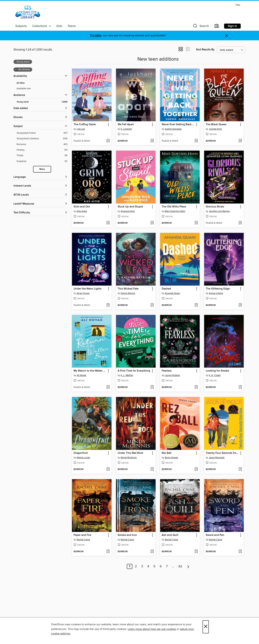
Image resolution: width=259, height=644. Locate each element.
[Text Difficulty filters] (40, 213)
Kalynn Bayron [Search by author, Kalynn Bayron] (128, 293)
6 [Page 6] (161, 566)
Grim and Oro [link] (82, 207)
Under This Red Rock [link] (130, 453)
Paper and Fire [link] (82, 535)
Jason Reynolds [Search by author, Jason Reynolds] (217, 458)
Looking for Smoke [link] (217, 371)
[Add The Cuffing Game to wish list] (108, 141)
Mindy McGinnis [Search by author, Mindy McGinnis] (129, 458)
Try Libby (96, 36)
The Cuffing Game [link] (85, 125)
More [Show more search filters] (42, 169)
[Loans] (217, 27)
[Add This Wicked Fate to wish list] (152, 305)
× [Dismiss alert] (227, 36)
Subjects (21, 26)
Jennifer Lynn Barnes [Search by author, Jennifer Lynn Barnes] (219, 211)
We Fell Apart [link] (126, 125)
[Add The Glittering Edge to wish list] (240, 305)
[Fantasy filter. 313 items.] (42, 150)
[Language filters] (40, 177)
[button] (201, 27)
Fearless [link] (167, 371)
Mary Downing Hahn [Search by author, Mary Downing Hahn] (175, 211)
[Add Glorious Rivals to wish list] (240, 223)
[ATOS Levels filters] (40, 195)
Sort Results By (205, 50)
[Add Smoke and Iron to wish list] (152, 552)
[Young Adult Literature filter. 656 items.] (42, 139)
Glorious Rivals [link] (215, 207)
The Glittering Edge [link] (218, 289)
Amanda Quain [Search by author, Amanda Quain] (172, 293)
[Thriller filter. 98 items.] (42, 156)
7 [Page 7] (167, 566)
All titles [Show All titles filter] (21, 83)
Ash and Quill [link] (170, 535)
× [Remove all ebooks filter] (16, 70)
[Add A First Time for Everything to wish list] (152, 387)
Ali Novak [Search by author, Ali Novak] (81, 375)
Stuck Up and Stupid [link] (130, 207)
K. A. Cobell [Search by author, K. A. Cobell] (215, 375)
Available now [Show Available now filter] (24, 89)
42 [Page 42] (180, 566)
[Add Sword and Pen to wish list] (240, 552)
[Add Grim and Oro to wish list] (108, 223)
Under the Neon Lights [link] (88, 289)
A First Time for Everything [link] (134, 371)
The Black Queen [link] (216, 125)
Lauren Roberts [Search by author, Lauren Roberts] (172, 375)
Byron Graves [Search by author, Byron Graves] (171, 458)
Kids (59, 26)
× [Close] (206, 627)
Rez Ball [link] (167, 453)
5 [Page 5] (154, 566)
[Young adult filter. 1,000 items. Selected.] (42, 102)
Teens (72, 26)
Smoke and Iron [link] (127, 535)
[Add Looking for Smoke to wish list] (240, 387)
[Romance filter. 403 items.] (42, 144)
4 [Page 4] (148, 566)
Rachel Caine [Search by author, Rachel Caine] (83, 540)
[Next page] (188, 566)
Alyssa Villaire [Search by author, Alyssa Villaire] (216, 293)
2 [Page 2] (136, 566)
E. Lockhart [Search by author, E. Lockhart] (126, 129)
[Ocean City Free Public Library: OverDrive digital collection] (28, 12)
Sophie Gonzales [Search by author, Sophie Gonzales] (173, 129)
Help (238, 5)
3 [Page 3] (142, 566)
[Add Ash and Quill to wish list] (196, 552)
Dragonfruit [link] (81, 453)
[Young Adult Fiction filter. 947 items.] (42, 133)
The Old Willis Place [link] (174, 207)
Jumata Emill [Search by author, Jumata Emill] (215, 129)
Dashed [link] (166, 289)
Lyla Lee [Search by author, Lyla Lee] (81, 129)
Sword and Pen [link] (215, 535)
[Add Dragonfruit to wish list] (108, 469)
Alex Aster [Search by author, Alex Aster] (82, 211)
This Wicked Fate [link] (128, 289)
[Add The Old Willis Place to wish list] (196, 223)
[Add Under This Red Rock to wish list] (152, 469)
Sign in (232, 26)
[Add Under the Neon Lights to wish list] (108, 305)
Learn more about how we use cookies (152, 629)
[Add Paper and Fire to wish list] (108, 552)
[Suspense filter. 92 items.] (42, 161)
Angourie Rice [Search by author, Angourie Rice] (128, 211)
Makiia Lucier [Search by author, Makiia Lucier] (83, 458)
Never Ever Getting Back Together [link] (178, 125)
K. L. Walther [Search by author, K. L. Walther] (127, 375)
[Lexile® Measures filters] (40, 204)
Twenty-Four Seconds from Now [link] (222, 453)
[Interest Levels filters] (40, 186)
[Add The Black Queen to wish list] (240, 141)
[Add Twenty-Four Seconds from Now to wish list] (240, 469)
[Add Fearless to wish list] (196, 387)
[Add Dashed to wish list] (196, 305)
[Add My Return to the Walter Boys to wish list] (108, 387)
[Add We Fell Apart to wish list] (152, 141)
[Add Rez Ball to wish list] (196, 469)
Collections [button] (42, 26)
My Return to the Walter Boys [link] (90, 371)
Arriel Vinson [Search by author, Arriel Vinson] (83, 293)
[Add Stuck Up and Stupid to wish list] (152, 223)
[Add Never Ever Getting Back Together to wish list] (196, 141)
